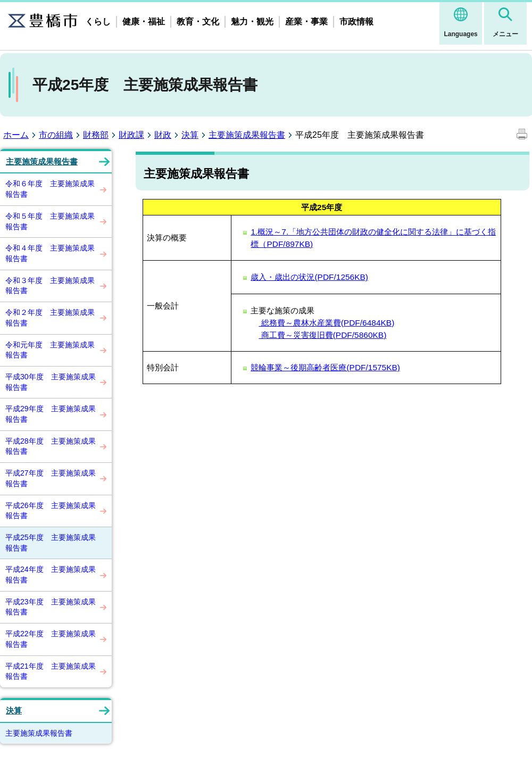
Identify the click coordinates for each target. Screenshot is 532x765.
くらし (98, 22)
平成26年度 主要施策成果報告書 (51, 511)
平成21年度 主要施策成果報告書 (51, 671)
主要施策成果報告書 (247, 135)
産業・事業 (306, 22)
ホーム (16, 135)
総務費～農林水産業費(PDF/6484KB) (326, 323)
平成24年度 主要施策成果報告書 (51, 575)
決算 (190, 135)
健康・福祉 (144, 22)
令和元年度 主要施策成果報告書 (50, 350)
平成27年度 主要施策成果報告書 (51, 478)
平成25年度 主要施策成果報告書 (51, 543)
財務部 (96, 135)
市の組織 (56, 135)
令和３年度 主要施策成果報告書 (50, 286)
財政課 (131, 135)
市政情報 (356, 22)
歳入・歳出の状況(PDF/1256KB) (309, 277)
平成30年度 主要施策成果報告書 (51, 382)
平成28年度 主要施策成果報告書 (51, 446)
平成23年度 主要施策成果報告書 (51, 607)
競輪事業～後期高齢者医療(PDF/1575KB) (325, 367)
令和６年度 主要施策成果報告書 (50, 189)
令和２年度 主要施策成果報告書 (50, 318)
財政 (163, 135)
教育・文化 (198, 22)
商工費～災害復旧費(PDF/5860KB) (322, 335)
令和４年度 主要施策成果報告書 (50, 253)
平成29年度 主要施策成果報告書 (51, 414)
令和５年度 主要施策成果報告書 (50, 221)
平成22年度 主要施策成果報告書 (51, 639)
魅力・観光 (252, 22)
